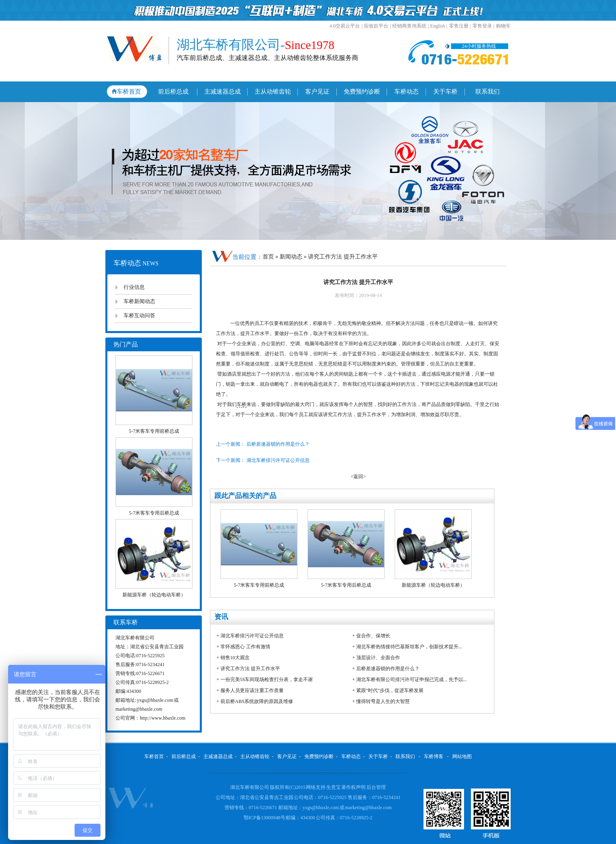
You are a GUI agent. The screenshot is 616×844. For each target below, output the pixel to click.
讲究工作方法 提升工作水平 (250, 669)
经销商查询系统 (409, 26)
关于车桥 (445, 92)
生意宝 (334, 787)
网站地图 (462, 756)
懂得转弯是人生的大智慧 (383, 701)
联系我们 (488, 92)
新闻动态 (292, 257)
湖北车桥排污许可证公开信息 (252, 636)
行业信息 (134, 287)
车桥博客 (434, 756)
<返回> (358, 476)
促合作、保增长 (373, 636)
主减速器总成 (222, 92)
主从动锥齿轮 (273, 92)
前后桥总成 (173, 92)
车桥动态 (406, 92)
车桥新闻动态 (139, 301)
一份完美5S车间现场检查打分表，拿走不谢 (267, 679)
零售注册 (459, 26)
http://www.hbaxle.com (163, 718)
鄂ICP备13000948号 (265, 818)
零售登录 (482, 26)
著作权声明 (354, 787)
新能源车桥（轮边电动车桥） (154, 595)
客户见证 (317, 92)
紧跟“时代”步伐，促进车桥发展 (390, 690)
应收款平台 (376, 26)
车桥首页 (129, 92)
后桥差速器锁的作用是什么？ (388, 669)
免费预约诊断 (362, 92)
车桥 (242, 404)
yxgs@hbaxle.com (155, 700)
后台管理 (376, 787)
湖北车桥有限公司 (250, 787)
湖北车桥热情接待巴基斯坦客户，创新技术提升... (409, 647)
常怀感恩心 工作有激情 (245, 647)
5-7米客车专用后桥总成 (154, 513)
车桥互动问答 (139, 315)
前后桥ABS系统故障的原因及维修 (257, 701)
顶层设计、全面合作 (378, 658)
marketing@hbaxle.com (139, 709)
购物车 (503, 26)
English (438, 26)
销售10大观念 (235, 658)
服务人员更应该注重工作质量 (252, 690)
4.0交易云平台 (345, 26)
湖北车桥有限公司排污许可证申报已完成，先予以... (412, 679)
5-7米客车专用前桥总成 (154, 431)
